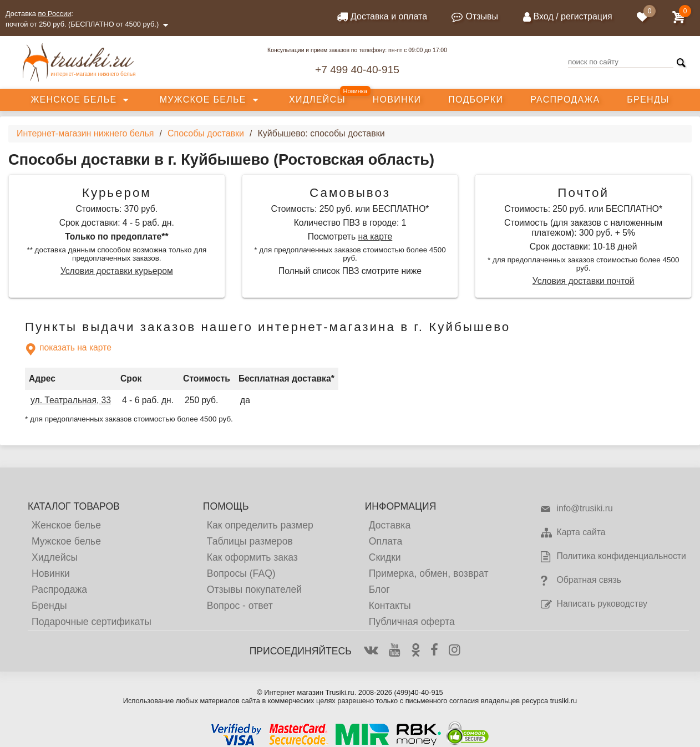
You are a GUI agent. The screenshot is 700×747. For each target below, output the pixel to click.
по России (55, 14)
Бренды (648, 100)
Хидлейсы (317, 100)
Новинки (397, 100)
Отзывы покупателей (254, 590)
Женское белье (73, 100)
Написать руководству (593, 604)
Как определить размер (260, 525)
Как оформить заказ (252, 557)
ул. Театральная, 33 (71, 400)
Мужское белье (203, 100)
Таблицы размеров (250, 541)
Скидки (385, 557)
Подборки (476, 100)
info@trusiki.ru (576, 509)
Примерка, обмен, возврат (429, 573)
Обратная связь (580, 581)
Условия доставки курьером (117, 271)
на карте (376, 237)
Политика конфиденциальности (613, 557)
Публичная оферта (412, 622)
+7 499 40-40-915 (357, 70)
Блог (379, 590)
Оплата (386, 541)
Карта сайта (572, 533)
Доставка (390, 525)
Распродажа (565, 100)
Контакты (390, 606)
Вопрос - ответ (240, 606)
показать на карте (68, 349)
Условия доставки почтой (584, 281)
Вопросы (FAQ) (241, 573)
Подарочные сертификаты (92, 622)
